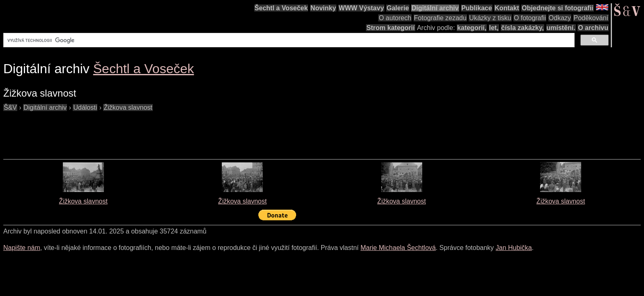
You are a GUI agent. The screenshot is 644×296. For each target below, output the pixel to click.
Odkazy (560, 18)
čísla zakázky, (522, 28)
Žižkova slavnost (83, 201)
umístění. (561, 28)
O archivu (593, 28)
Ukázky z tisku (490, 18)
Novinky (323, 8)
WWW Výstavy (361, 8)
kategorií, (472, 28)
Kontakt (507, 8)
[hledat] (288, 40)
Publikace (477, 8)
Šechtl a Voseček (281, 8)
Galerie (398, 8)
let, (494, 28)
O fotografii (530, 18)
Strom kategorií (390, 28)
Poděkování (591, 18)
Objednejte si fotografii (557, 8)
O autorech (395, 18)
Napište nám (22, 248)
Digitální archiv (435, 8)
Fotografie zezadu (440, 18)
